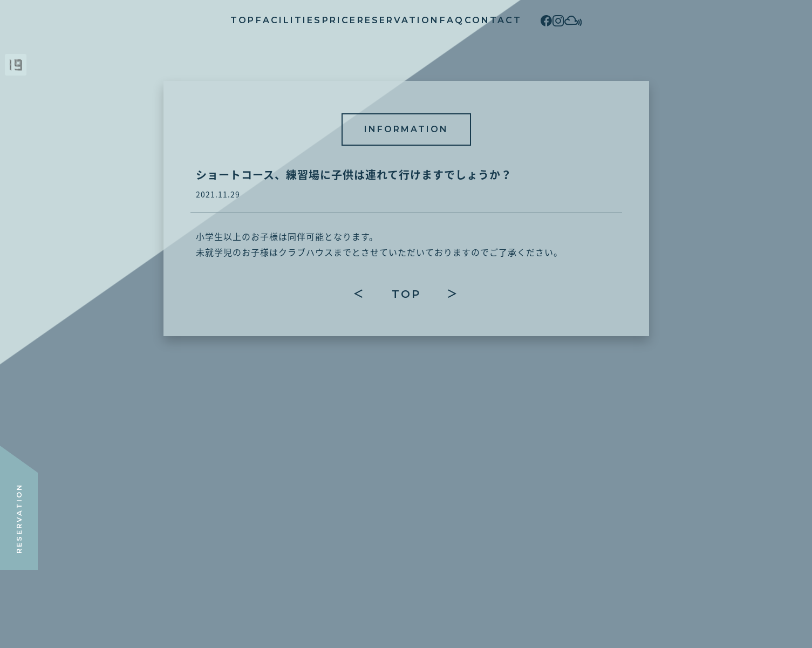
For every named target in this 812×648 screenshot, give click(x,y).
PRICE (297, 20)
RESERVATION (377, 20)
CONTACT (514, 20)
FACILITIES (226, 20)
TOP (159, 20)
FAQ (452, 20)
